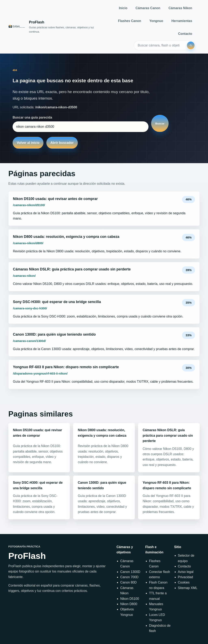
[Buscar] (191, 45)
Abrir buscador (62, 143)
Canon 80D (128, 582)
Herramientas (182, 21)
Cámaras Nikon (180, 8)
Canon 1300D (130, 572)
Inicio (123, 8)
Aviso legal (186, 572)
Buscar (160, 124)
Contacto (185, 34)
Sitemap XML (188, 588)
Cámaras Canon (148, 8)
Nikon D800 (129, 604)
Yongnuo (156, 21)
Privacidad (186, 577)
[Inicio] (56, 27)
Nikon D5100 (130, 599)
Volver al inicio (28, 143)
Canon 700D (129, 577)
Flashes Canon (130, 21)
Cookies (184, 582)
